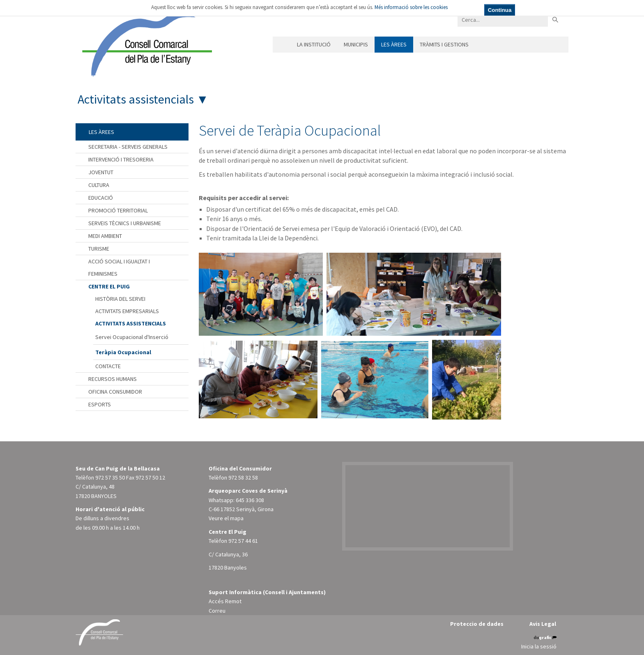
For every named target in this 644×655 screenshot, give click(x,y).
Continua (500, 10)
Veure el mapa (226, 518)
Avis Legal (543, 624)
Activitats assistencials (136, 99)
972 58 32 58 (243, 477)
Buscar (555, 20)
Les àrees (394, 44)
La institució (314, 44)
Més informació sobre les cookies (411, 7)
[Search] (503, 20)
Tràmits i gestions (444, 44)
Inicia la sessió (539, 646)
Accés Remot (225, 601)
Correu (217, 611)
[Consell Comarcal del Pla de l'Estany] (145, 43)
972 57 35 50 (110, 477)
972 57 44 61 (243, 541)
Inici (282, 45)
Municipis (356, 44)
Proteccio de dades (477, 624)
